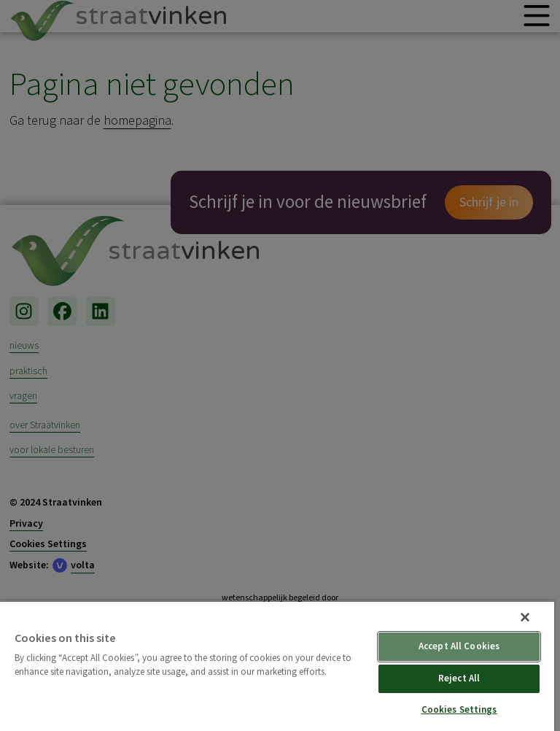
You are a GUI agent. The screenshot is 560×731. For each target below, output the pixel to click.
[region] (277, 666)
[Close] (525, 617)
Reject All (459, 678)
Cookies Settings (459, 710)
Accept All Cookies (459, 646)
